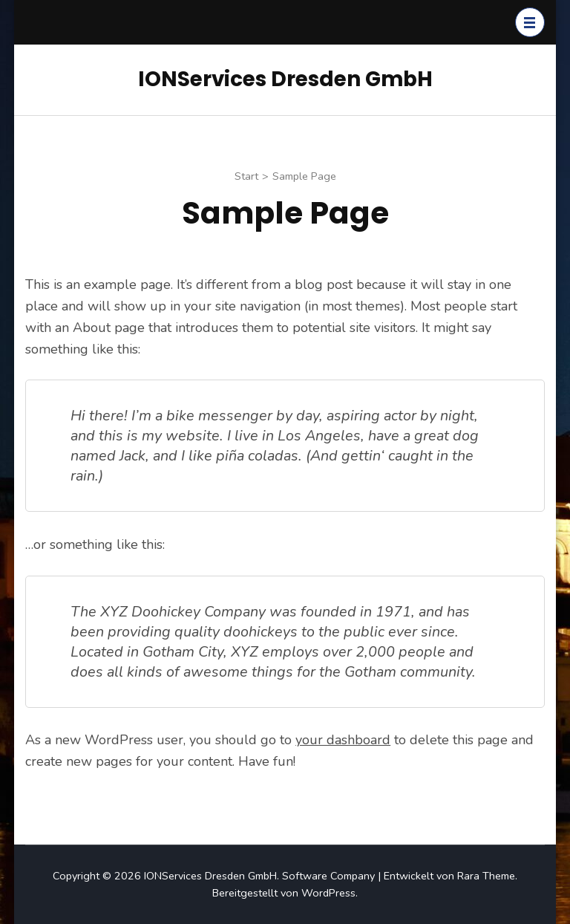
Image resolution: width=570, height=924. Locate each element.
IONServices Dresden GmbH (285, 79)
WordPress (328, 893)
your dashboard (343, 740)
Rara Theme (486, 876)
